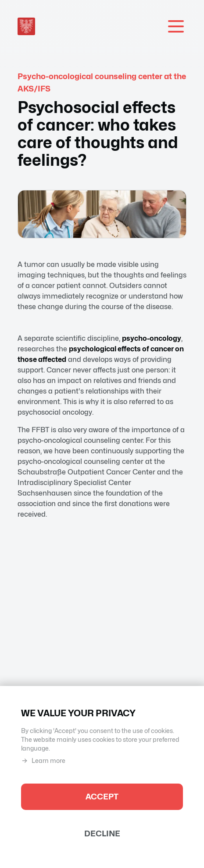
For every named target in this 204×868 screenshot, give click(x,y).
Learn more (43, 761)
